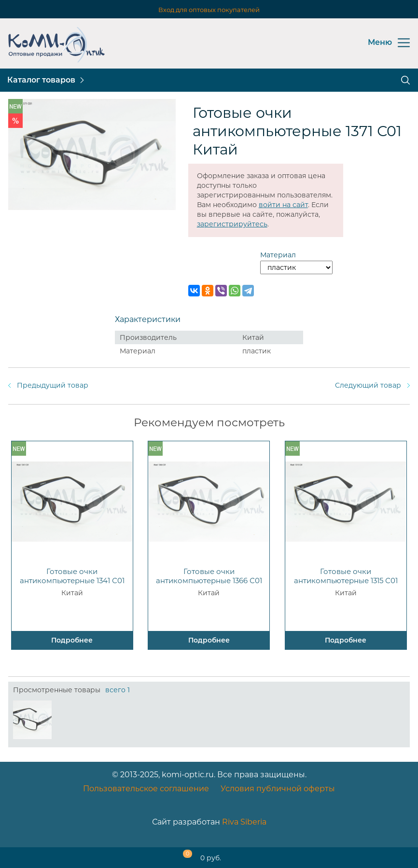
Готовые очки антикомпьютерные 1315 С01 (346, 576)
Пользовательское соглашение (146, 789)
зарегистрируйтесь (232, 224)
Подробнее (72, 640)
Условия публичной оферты (278, 789)
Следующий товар (368, 385)
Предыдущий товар (53, 385)
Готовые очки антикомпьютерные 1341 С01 (72, 576)
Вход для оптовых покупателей (209, 10)
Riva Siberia (244, 822)
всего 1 (118, 690)
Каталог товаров (41, 80)
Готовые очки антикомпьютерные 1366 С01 (209, 576)
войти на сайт (283, 205)
